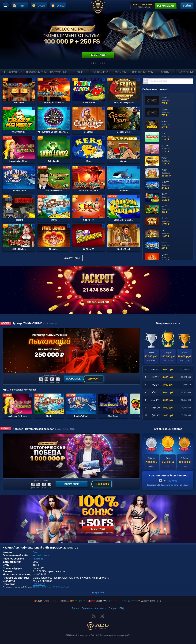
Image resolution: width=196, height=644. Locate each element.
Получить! (39, 584)
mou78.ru (38, 559)
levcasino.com (41, 555)
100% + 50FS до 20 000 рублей (51, 587)
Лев (35, 552)
